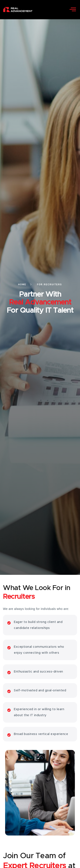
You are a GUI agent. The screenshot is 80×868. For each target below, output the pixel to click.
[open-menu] (73, 10)
